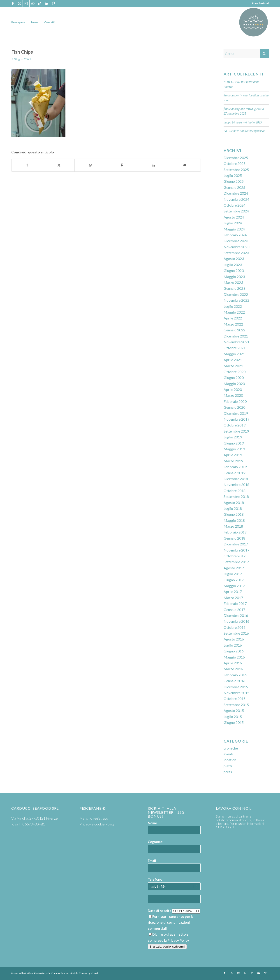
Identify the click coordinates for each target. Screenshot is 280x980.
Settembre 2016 (236, 633)
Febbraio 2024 (235, 235)
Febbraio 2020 (235, 401)
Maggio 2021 (234, 354)
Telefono (155, 879)
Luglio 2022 (233, 306)
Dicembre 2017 (236, 544)
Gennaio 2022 (234, 330)
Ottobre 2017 (235, 556)
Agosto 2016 (234, 639)
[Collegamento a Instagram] (26, 3)
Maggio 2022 (234, 312)
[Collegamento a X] (19, 3)
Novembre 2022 (236, 300)
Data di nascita (160, 911)
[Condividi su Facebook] (27, 165)
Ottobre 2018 (235, 491)
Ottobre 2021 (235, 348)
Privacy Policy (178, 940)
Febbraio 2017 (235, 603)
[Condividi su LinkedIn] (154, 165)
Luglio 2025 (233, 175)
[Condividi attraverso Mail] (185, 165)
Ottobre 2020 (235, 372)
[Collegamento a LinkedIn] (46, 3)
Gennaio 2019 (234, 473)
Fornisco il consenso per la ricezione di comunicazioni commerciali (171, 922)
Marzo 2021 (233, 366)
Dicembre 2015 (236, 687)
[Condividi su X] (59, 165)
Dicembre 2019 (236, 413)
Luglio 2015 (233, 717)
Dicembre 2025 (236, 158)
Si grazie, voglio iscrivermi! (167, 947)
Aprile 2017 (233, 591)
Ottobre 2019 (235, 425)
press (228, 772)
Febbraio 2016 (235, 675)
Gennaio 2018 (234, 538)
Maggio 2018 (234, 520)
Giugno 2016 (234, 651)
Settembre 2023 (236, 253)
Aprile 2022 (233, 318)
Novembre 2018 (236, 484)
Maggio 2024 (234, 229)
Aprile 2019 (233, 455)
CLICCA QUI (225, 827)
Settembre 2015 (236, 705)
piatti (228, 766)
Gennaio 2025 (234, 187)
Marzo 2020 (233, 395)
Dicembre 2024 (236, 193)
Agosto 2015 (234, 710)
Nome (152, 823)
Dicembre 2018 (236, 479)
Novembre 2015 (236, 693)
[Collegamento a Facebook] (13, 3)
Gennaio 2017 (234, 610)
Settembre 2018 (236, 496)
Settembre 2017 (236, 562)
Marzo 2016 (233, 669)
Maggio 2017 (234, 586)
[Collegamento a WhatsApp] (33, 3)
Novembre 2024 (236, 199)
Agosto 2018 (234, 503)
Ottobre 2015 (235, 699)
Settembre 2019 (236, 431)
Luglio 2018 (233, 508)
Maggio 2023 (234, 277)
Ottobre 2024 (235, 205)
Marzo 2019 (233, 461)
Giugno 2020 (234, 377)
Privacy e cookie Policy (97, 824)
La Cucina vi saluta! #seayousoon (244, 131)
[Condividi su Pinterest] (122, 165)
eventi (228, 754)
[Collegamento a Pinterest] (53, 3)
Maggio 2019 (234, 449)
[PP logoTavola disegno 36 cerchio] (253, 22)
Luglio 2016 (233, 645)
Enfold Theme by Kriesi (84, 973)
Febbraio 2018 (235, 532)
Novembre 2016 (236, 621)
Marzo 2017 (233, 598)
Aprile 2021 (233, 360)
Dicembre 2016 (236, 615)
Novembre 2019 (236, 419)
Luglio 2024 (233, 223)
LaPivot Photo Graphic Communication (47, 973)
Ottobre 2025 (235, 163)
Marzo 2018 (233, 526)
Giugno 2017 (234, 580)
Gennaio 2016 (234, 681)
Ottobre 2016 (235, 627)
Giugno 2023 (234, 270)
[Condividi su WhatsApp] (90, 165)
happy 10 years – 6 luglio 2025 (243, 122)
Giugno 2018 (234, 514)
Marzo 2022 (233, 324)
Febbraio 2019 (235, 467)
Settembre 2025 (236, 170)
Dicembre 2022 (236, 294)
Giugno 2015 (234, 722)
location (230, 760)
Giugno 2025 (234, 181)
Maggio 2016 (234, 657)
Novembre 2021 (236, 342)
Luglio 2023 (233, 265)
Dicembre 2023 (236, 241)
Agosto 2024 (234, 217)
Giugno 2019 (234, 443)
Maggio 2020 (234, 384)
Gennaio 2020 (234, 407)
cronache (231, 748)
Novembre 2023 (236, 247)
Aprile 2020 (233, 389)
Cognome (155, 842)
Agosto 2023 (234, 259)
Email (152, 861)
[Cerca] (246, 54)
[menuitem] (18, 22)
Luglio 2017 (233, 574)
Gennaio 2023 (234, 288)
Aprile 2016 (233, 663)
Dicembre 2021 (236, 336)
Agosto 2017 (234, 568)
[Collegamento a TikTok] (40, 3)
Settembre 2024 (236, 211)
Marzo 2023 (233, 282)
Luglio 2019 (233, 437)
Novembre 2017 (236, 550)
